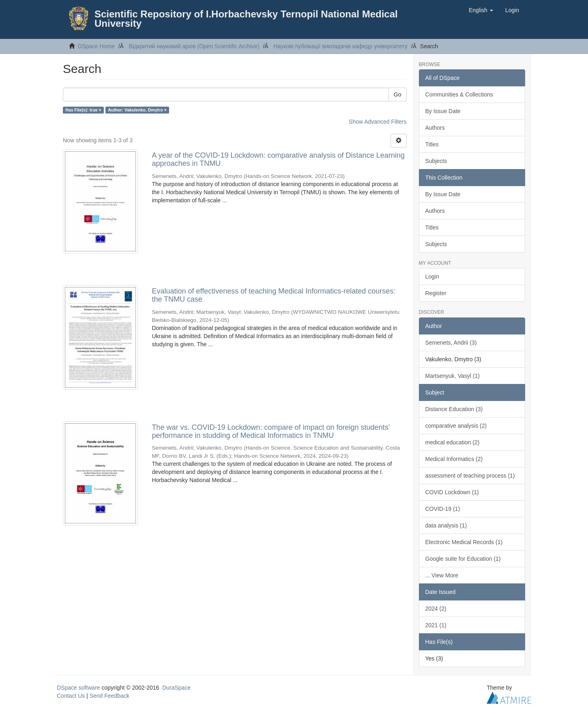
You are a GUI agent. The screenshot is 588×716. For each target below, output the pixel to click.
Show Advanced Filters (378, 122)
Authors (435, 128)
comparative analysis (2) (456, 426)
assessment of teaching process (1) (470, 476)
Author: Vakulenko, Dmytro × (137, 110)
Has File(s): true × (83, 110)
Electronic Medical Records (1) (464, 542)
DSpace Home (96, 46)
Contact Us (71, 696)
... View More (442, 575)
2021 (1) (436, 625)
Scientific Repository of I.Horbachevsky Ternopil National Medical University (246, 19)
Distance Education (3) (454, 409)
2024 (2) (436, 609)
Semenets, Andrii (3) (451, 343)
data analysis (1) (446, 525)
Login (432, 277)
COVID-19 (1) (443, 509)
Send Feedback (109, 696)
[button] (481, 10)
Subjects (436, 161)
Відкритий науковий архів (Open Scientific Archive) (194, 46)
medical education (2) (453, 442)
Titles (432, 144)
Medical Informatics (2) (454, 459)
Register (436, 293)
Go (398, 94)
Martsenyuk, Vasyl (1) (453, 376)
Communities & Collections (459, 94)
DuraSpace (176, 688)
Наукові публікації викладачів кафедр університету (340, 46)
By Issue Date (443, 111)
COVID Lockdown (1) (452, 492)
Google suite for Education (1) (463, 559)
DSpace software (78, 688)
